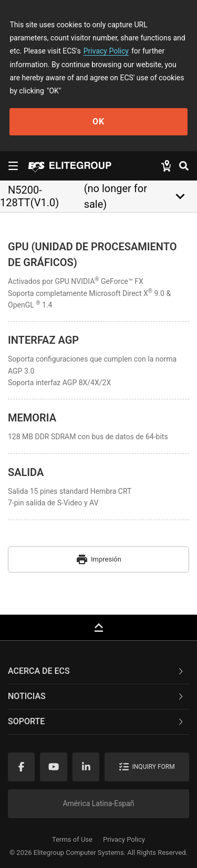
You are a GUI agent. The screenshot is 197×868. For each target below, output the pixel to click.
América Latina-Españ (98, 803)
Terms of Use (72, 839)
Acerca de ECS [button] (96, 671)
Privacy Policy (106, 51)
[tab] (98, 672)
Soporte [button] (96, 721)
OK (98, 121)
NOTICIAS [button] (96, 696)
